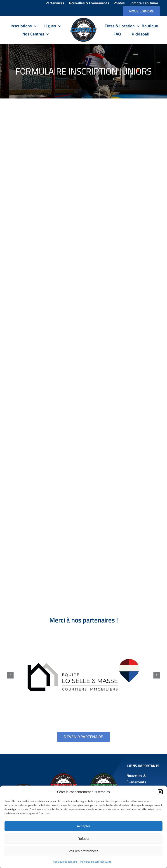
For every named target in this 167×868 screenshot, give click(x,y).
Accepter (83, 826)
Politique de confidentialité (96, 862)
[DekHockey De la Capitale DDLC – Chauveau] (64, 775)
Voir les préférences (83, 851)
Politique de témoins (66, 862)
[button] (160, 792)
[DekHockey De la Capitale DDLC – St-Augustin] (103, 775)
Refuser (83, 839)
